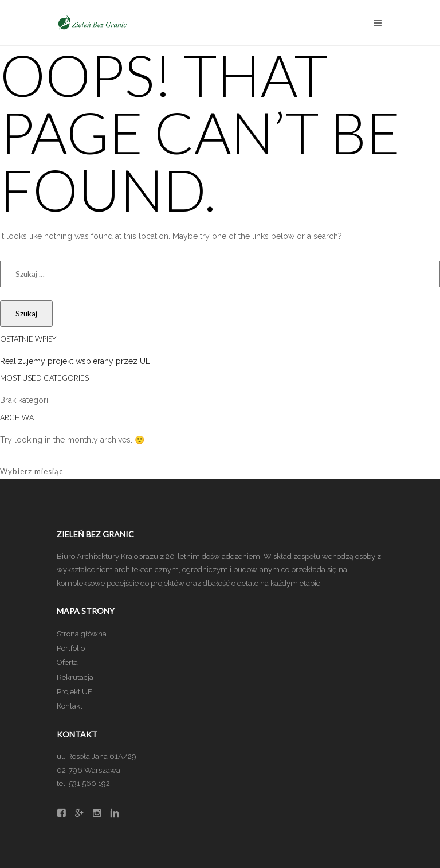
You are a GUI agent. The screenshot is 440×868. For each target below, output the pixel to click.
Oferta (67, 662)
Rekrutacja (75, 677)
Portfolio (71, 648)
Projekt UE (74, 692)
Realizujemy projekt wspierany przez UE (75, 361)
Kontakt (70, 706)
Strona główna (82, 634)
